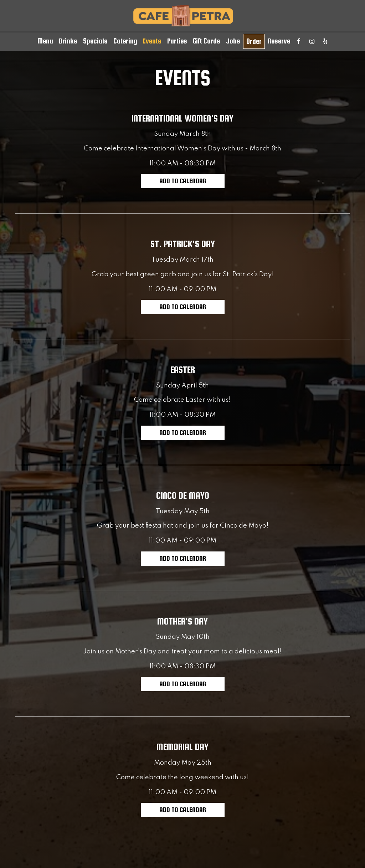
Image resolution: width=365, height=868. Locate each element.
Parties (177, 41)
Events (152, 41)
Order (254, 41)
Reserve (279, 41)
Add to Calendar (183, 181)
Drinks (68, 41)
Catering (125, 41)
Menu (45, 41)
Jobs (233, 41)
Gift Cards (207, 41)
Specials (95, 41)
